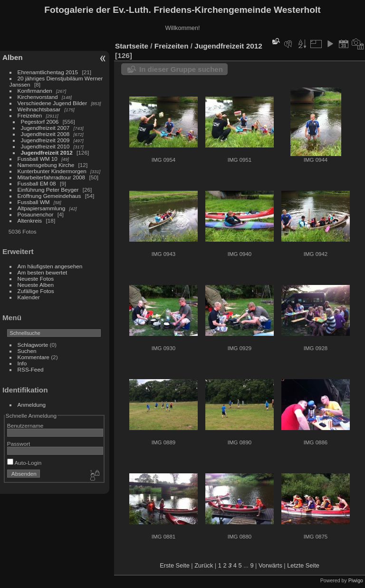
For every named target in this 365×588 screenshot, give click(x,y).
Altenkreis (30, 220)
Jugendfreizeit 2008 (45, 134)
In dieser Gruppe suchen (181, 69)
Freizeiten (30, 115)
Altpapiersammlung (42, 208)
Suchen (27, 351)
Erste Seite (175, 565)
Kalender (29, 297)
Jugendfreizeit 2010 (45, 146)
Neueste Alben (36, 285)
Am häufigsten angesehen (50, 266)
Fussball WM (34, 202)
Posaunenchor (36, 214)
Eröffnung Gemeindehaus (49, 196)
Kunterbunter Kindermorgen (52, 171)
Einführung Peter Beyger (48, 190)
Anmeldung (32, 405)
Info (22, 363)
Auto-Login (24, 463)
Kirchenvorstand (38, 97)
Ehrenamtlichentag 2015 (48, 72)
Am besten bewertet (43, 272)
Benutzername (25, 426)
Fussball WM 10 (38, 159)
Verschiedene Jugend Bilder (53, 103)
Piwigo (356, 580)
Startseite (132, 46)
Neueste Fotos (36, 279)
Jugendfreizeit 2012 (47, 152)
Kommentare (34, 357)
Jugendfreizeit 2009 (45, 140)
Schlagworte (33, 345)
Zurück (204, 565)
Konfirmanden (35, 91)
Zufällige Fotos (36, 291)
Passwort (19, 444)
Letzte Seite (303, 565)
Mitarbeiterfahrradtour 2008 (52, 177)
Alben (13, 57)
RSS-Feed (31, 369)
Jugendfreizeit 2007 (45, 128)
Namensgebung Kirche (46, 165)
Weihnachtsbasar (39, 109)
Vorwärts (270, 565)
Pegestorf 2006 (40, 122)
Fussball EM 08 (37, 183)
